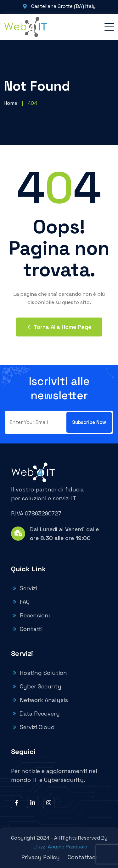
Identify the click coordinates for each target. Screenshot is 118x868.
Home (11, 103)
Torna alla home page (59, 327)
